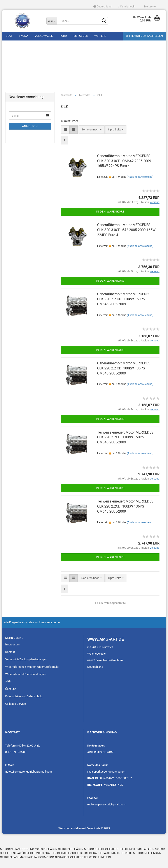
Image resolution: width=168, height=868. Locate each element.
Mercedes (81, 36)
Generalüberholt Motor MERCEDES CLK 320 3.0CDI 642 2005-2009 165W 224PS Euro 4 (126, 239)
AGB (8, 690)
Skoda (23, 36)
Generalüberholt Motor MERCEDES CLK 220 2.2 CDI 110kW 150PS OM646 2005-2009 (124, 308)
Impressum (12, 653)
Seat (9, 36)
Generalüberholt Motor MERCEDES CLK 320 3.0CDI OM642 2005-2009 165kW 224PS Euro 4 (124, 170)
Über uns (11, 698)
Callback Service (16, 712)
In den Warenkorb (110, 220)
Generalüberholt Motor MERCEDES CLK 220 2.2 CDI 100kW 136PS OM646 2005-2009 (124, 377)
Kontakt (10, 660)
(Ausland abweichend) (140, 186)
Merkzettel (149, 7)
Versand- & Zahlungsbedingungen (26, 668)
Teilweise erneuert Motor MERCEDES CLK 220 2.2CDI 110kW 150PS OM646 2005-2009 (125, 446)
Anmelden (30, 135)
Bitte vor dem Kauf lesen (144, 36)
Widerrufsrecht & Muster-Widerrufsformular (32, 675)
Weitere (100, 36)
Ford (63, 36)
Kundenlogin (127, 7)
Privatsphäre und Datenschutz (24, 705)
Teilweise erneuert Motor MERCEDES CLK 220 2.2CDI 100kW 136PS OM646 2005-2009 (125, 515)
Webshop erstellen (70, 837)
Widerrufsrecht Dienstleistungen (25, 683)
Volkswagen (44, 36)
